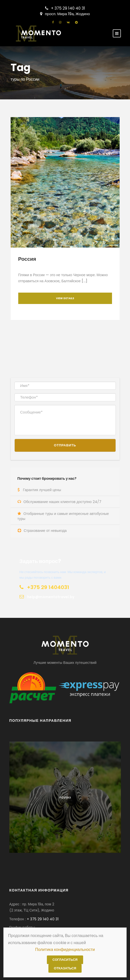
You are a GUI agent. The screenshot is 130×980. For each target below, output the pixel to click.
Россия (27, 259)
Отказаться (65, 968)
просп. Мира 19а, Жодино (65, 14)
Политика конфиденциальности (65, 950)
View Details (65, 298)
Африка (65, 797)
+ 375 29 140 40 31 (65, 8)
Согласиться (65, 960)
